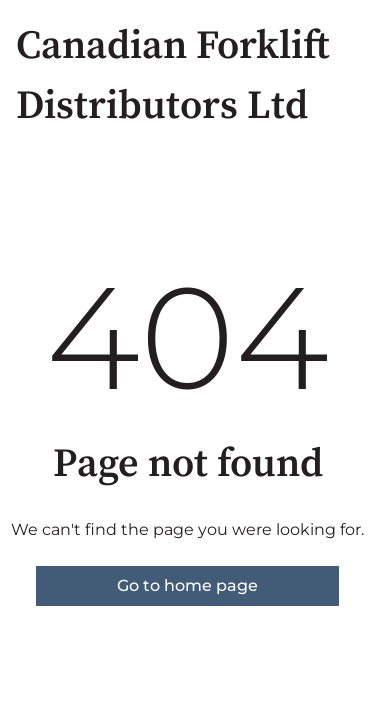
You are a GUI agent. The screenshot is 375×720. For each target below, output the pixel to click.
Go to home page (187, 585)
